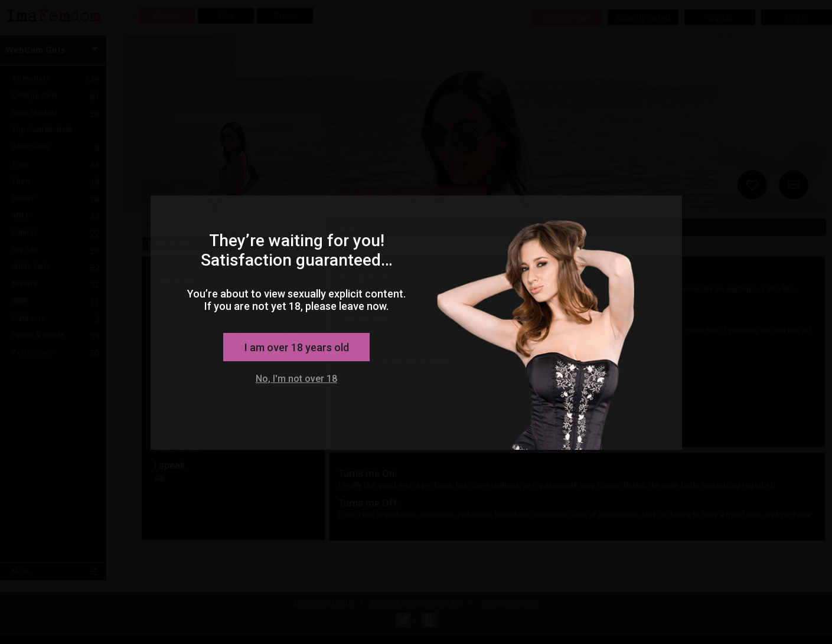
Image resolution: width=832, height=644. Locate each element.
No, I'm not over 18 (296, 379)
